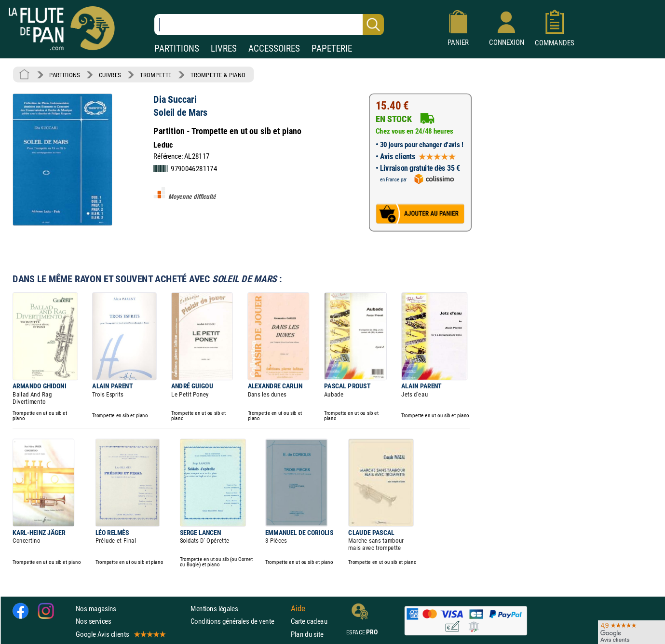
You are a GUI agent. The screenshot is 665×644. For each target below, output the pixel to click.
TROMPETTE (156, 75)
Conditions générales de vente (238, 621)
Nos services (93, 621)
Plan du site (307, 634)
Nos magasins (96, 609)
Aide (298, 609)
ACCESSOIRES (274, 48)
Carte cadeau (309, 621)
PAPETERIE (332, 48)
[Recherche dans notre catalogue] (269, 25)
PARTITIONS (177, 48)
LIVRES (224, 48)
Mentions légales (214, 609)
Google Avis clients (120, 634)
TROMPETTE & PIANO (218, 75)
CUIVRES (110, 75)
